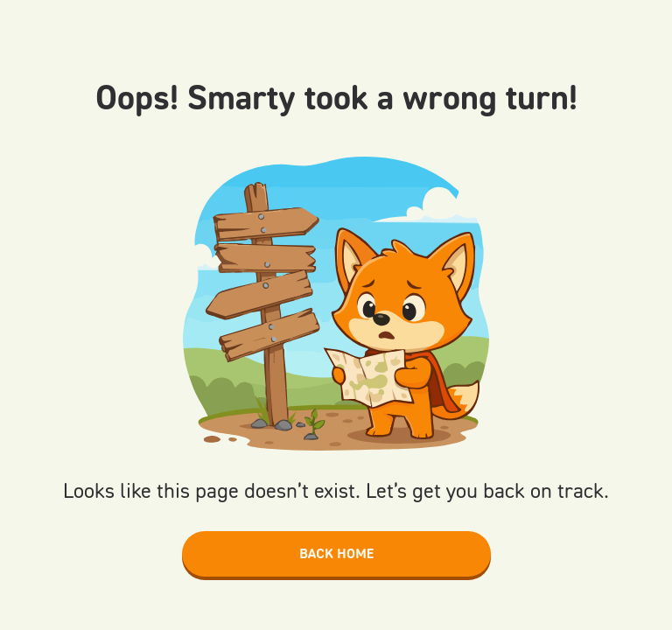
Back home (336, 553)
